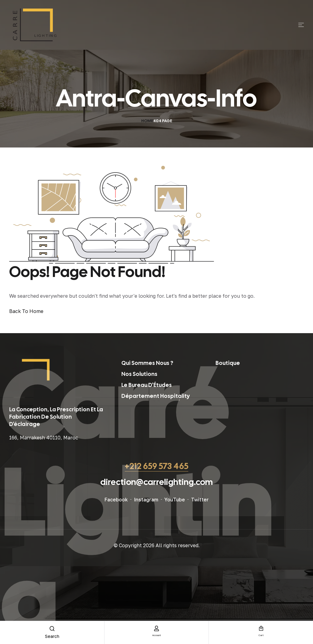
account (156, 634)
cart (261, 634)
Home (147, 121)
